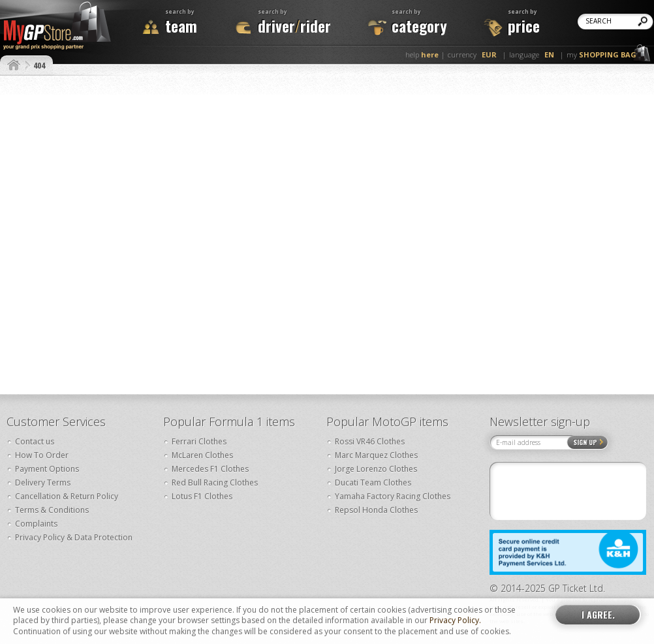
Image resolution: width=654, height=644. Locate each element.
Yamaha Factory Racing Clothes (393, 496)
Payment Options (47, 469)
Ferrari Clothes (199, 441)
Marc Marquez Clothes (376, 455)
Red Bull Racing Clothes (215, 483)
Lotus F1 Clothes (202, 496)
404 (39, 65)
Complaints (36, 524)
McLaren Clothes (202, 455)
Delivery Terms (43, 483)
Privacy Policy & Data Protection (74, 537)
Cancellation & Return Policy (67, 496)
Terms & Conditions (52, 510)
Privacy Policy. (455, 621)
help (422, 54)
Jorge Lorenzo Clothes (376, 469)
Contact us (35, 441)
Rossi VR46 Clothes (370, 441)
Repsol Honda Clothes (376, 510)
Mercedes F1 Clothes (210, 469)
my (601, 54)
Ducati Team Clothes (373, 483)
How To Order (42, 455)
